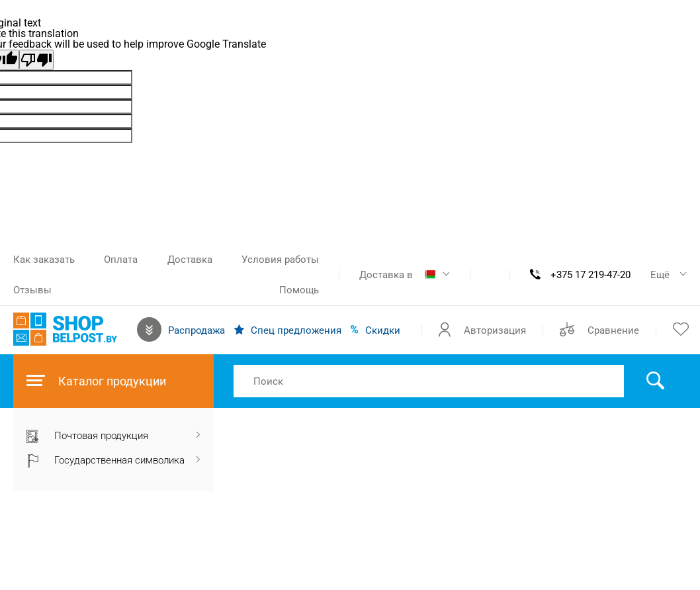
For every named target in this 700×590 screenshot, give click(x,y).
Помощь (299, 290)
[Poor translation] (36, 60)
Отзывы (32, 290)
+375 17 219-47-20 (591, 275)
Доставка (190, 260)
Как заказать (44, 260)
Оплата (121, 260)
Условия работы (280, 260)
